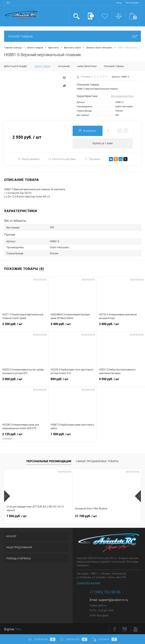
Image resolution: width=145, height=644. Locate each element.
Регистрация (132, 3)
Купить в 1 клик (103, 143)
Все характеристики (122, 96)
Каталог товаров (72, 36)
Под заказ (92, 159)
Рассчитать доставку (62, 159)
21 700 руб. (86, 516)
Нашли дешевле (29, 159)
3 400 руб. (121, 326)
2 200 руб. (24, 326)
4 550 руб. (121, 381)
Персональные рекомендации (49, 461)
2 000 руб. (24, 381)
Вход (119, 3)
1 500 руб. (72, 436)
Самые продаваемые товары (97, 461)
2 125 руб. (24, 436)
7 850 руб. (17, 516)
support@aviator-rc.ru (113, 600)
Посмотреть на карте (88, 583)
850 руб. (72, 381)
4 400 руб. (72, 326)
